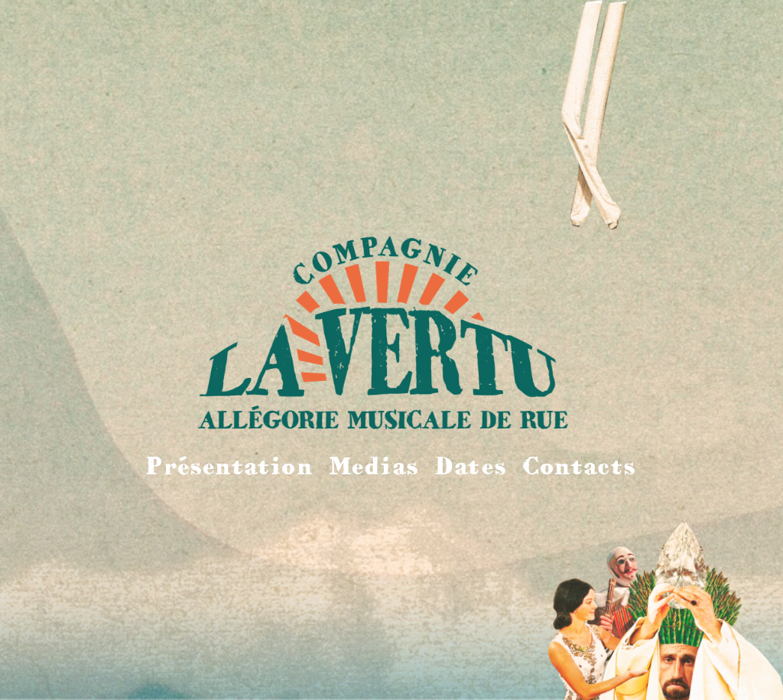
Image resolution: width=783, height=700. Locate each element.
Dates (471, 466)
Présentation (229, 466)
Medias (374, 466)
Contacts (580, 466)
